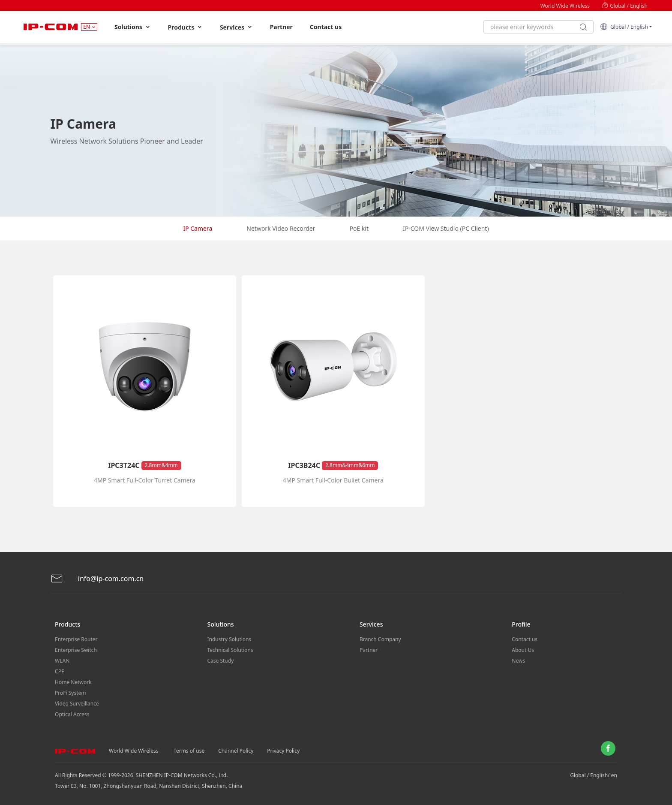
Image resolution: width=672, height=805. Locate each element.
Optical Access (72, 714)
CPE (60, 671)
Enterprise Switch (76, 650)
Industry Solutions (229, 639)
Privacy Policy (283, 751)
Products (185, 27)
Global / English (625, 6)
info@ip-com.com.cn (97, 579)
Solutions (133, 27)
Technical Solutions (230, 650)
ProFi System (70, 693)
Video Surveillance (77, 704)
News (518, 661)
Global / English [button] (624, 27)
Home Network (73, 682)
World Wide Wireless (565, 6)
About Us (523, 650)
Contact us (326, 27)
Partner (281, 27)
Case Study (221, 661)
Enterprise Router (76, 639)
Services (236, 27)
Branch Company (380, 639)
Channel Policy (236, 751)
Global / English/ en (594, 775)
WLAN (62, 661)
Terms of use (189, 751)
